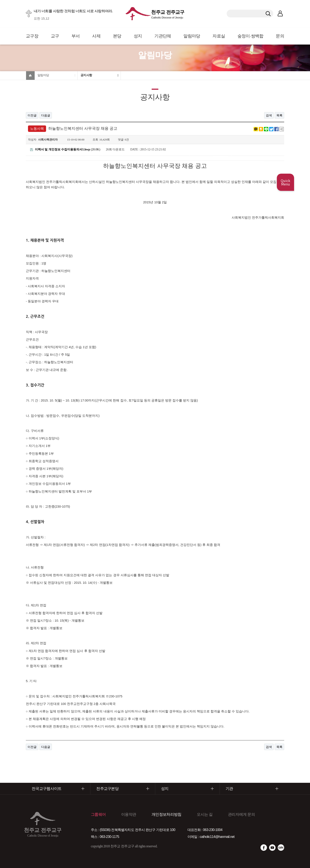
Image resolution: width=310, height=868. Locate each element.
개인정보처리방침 (166, 814)
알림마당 (192, 36)
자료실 (219, 36)
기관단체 (163, 36)
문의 (280, 36)
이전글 (32, 115)
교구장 (32, 36)
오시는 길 (205, 814)
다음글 (46, 115)
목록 (279, 115)
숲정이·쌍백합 (250, 36)
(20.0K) (65, 149)
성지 (138, 36)
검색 (269, 115)
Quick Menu (285, 182)
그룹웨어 (98, 814)
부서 (76, 36)
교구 (55, 36)
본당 (117, 36)
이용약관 (129, 814)
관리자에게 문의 (241, 814)
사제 (96, 36)
